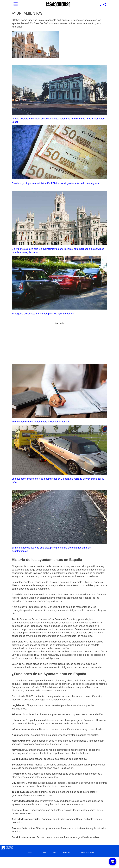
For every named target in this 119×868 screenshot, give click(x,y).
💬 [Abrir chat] (113, 862)
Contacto (42, 852)
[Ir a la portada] (58, 4)
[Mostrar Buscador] (99, 4)
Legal (55, 852)
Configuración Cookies (86, 852)
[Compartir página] (104, 4)
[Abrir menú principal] (16, 4)
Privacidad (67, 852)
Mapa (30, 852)
